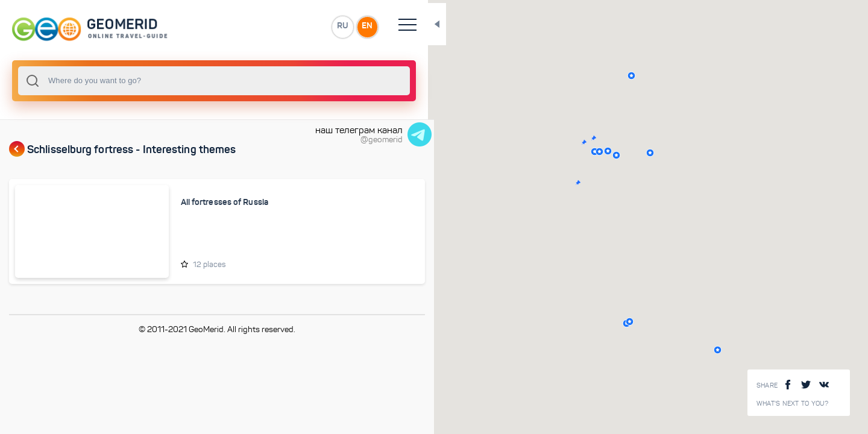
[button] (527, 183)
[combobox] (163, 81)
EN (265, 27)
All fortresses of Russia (185, 203)
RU (239, 27)
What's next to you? (793, 404)
